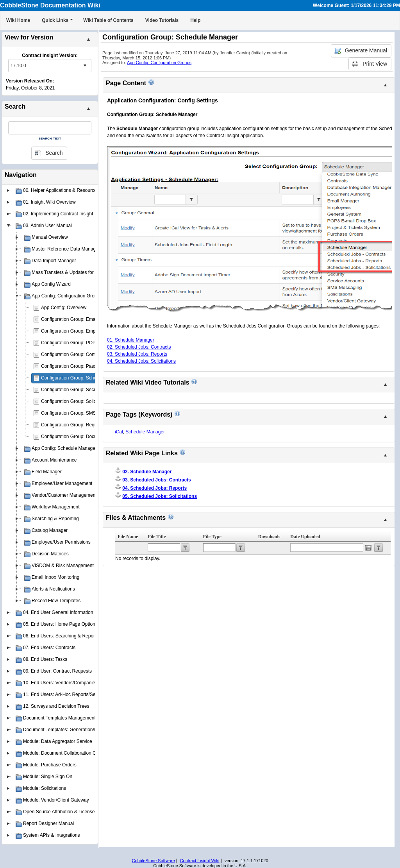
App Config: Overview (64, 308)
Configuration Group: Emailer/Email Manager (88, 319)
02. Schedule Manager (147, 472)
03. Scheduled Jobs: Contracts (156, 480)
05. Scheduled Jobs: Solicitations (160, 496)
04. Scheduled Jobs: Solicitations (141, 361)
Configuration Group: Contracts (73, 354)
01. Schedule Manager (131, 340)
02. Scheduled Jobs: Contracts (139, 347)
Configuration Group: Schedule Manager (83, 378)
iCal (119, 432)
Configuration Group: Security (72, 390)
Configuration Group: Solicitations (76, 401)
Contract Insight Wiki (200, 861)
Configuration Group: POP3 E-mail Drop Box (87, 343)
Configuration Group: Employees (75, 331)
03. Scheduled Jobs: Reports (137, 354)
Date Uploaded (305, 537)
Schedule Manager (145, 432)
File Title (157, 537)
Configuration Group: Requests (73, 425)
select (85, 66)
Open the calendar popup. (368, 548)
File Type (212, 537)
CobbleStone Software (153, 861)
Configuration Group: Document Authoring (85, 437)
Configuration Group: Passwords (75, 366)
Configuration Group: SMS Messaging (80, 413)
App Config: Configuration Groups (159, 63)
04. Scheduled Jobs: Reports (154, 488)
